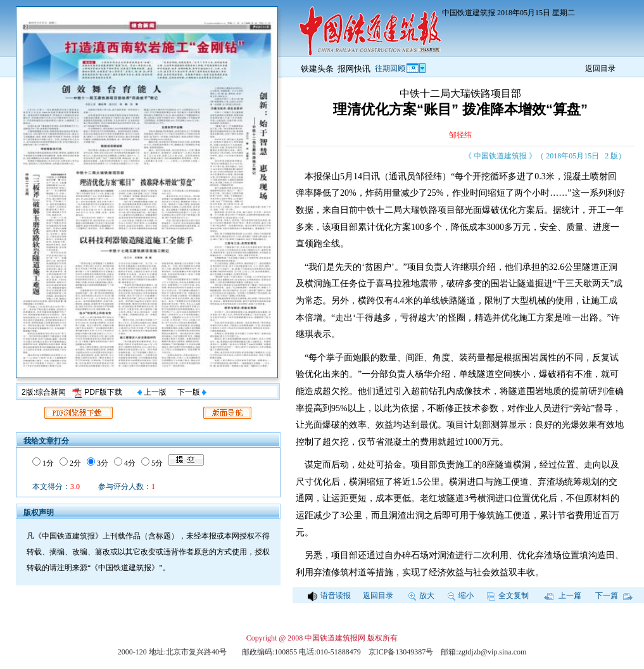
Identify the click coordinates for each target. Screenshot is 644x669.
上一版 (152, 392)
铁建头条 (317, 69)
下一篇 (614, 596)
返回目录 (600, 68)
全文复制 (508, 596)
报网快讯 (354, 69)
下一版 (192, 392)
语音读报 (329, 596)
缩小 (461, 596)
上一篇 (563, 596)
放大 (421, 596)
